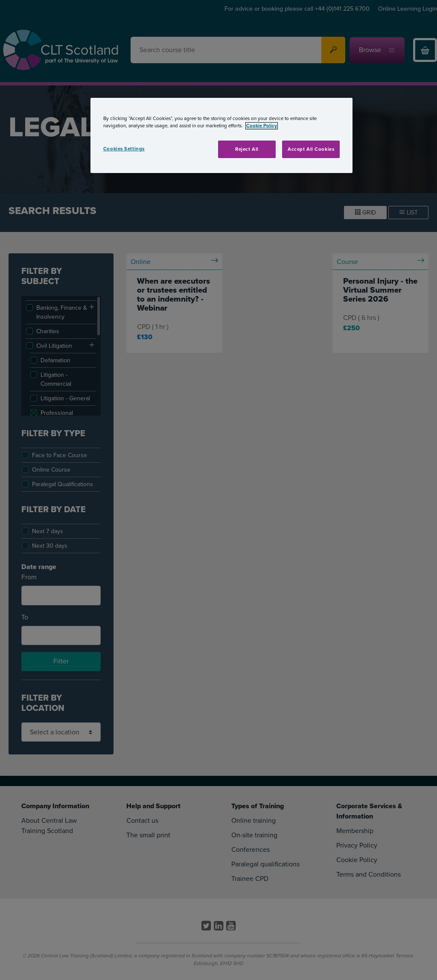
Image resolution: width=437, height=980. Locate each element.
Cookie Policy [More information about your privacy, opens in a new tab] (262, 126)
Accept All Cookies (311, 149)
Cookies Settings (124, 149)
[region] (221, 135)
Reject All (247, 149)
